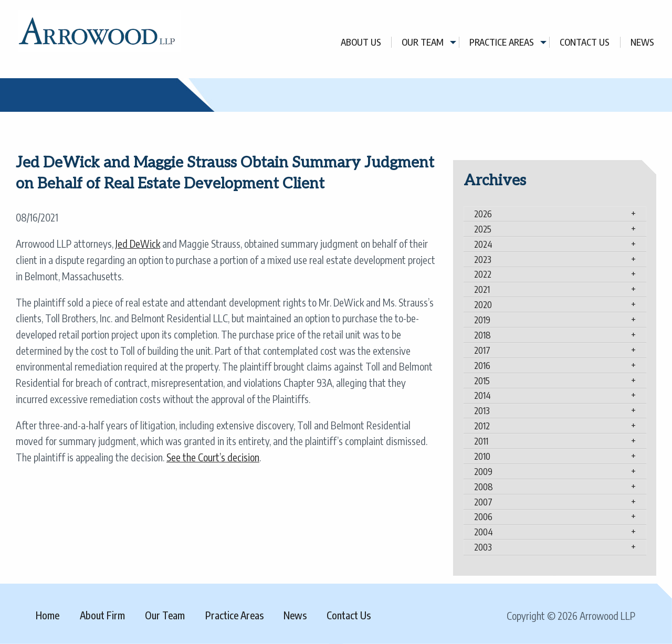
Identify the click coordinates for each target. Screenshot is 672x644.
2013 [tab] (482, 410)
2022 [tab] (483, 274)
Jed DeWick (138, 244)
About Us (361, 42)
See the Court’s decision (213, 457)
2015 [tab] (482, 381)
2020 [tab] (483, 304)
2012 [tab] (482, 426)
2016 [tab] (482, 365)
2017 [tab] (482, 350)
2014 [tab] (482, 395)
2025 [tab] (483, 229)
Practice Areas (502, 42)
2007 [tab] (483, 502)
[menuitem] (361, 42)
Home (48, 615)
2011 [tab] (481, 441)
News (642, 42)
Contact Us (585, 42)
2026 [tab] (483, 214)
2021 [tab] (482, 289)
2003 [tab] (483, 547)
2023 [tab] (483, 259)
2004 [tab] (484, 532)
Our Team (423, 42)
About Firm (102, 615)
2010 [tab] (482, 456)
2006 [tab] (483, 516)
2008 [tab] (484, 487)
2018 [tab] (482, 335)
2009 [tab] (483, 471)
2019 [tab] (482, 320)
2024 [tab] (483, 244)
